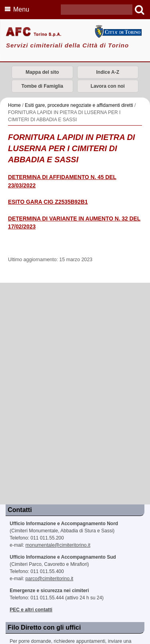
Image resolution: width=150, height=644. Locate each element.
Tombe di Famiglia (42, 86)
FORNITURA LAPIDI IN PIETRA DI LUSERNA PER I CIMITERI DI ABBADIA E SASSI (71, 148)
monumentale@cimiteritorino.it (58, 545)
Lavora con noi (108, 86)
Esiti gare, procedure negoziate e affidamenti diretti (79, 105)
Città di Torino (118, 32)
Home (14, 105)
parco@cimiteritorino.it (50, 579)
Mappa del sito (42, 72)
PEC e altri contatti (31, 610)
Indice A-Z (108, 72)
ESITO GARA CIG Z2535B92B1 (48, 202)
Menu (16, 9)
